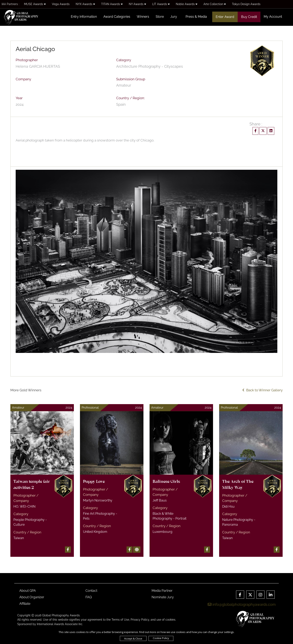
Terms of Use (120, 620)
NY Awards (137, 4)
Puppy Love (94, 482)
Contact (91, 591)
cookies (170, 620)
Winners (143, 17)
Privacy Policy (140, 620)
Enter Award (225, 17)
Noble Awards (187, 4)
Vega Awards (61, 4)
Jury (174, 17)
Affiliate (25, 604)
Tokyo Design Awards (246, 4)
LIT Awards (161, 4)
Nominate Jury (163, 597)
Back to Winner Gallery (262, 390)
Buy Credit (249, 17)
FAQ (89, 597)
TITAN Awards (112, 4)
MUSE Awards (35, 4)
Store (160, 17)
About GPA (28, 591)
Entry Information (84, 17)
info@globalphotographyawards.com (242, 604)
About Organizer (32, 597)
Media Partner (162, 591)
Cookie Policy (161, 638)
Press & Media (196, 17)
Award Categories (117, 17)
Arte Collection (215, 4)
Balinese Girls (166, 482)
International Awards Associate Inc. (60, 624)
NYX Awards (85, 4)
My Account (273, 17)
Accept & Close (133, 639)
